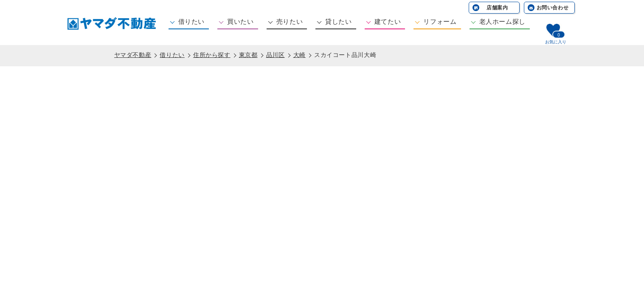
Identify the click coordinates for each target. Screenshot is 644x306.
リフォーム (440, 21)
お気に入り (556, 42)
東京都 (248, 55)
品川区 (276, 55)
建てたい (388, 21)
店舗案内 (497, 8)
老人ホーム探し (502, 21)
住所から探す (212, 55)
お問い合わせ (553, 8)
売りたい (290, 21)
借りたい (192, 21)
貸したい (339, 21)
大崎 (300, 55)
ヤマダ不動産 (133, 55)
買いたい (240, 21)
